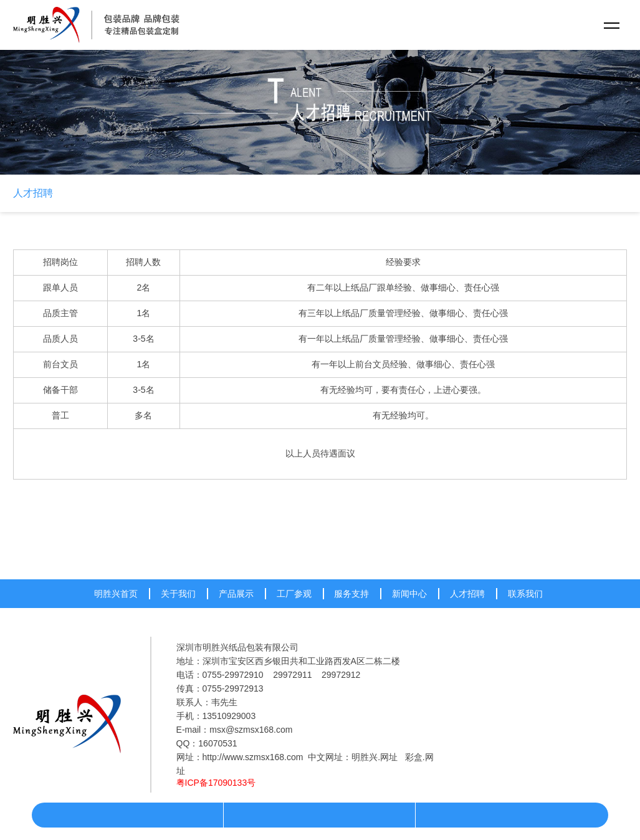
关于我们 (178, 594)
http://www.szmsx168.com (253, 757)
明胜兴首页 (116, 594)
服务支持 (351, 594)
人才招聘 (33, 193)
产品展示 (236, 594)
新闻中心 (409, 594)
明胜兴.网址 (375, 757)
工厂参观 (294, 594)
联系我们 (525, 594)
